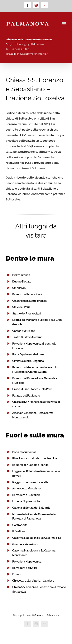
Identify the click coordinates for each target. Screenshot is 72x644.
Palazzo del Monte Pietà (27, 294)
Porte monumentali (24, 452)
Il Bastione (19, 531)
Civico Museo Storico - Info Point (32, 389)
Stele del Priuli (21, 307)
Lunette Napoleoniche (26, 501)
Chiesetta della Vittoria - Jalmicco (33, 581)
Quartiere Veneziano (25, 544)
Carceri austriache (24, 331)
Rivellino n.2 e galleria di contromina (35, 458)
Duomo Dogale (22, 282)
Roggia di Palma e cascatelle (30, 482)
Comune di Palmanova (47, 615)
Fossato (17, 574)
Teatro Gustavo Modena (27, 337)
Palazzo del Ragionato (26, 396)
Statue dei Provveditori (27, 314)
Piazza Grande (21, 275)
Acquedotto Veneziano (26, 488)
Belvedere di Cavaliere (26, 495)
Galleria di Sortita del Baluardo (31, 508)
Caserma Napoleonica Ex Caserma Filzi (37, 538)
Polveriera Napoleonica (27, 562)
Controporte (20, 525)
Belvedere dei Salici (25, 568)
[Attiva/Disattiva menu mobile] (64, 24)
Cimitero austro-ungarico (28, 361)
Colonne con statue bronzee (30, 301)
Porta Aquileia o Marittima (28, 354)
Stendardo (19, 288)
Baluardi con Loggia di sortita (30, 465)
